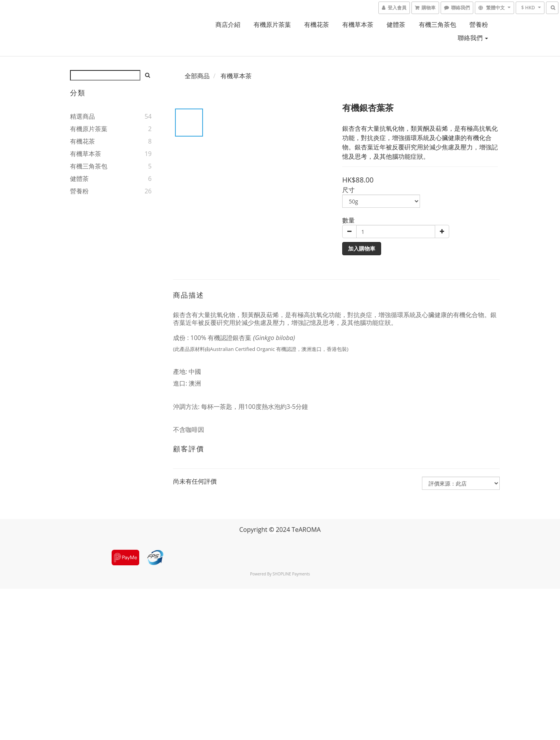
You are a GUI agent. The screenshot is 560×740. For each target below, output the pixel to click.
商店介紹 (228, 25)
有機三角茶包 (437, 25)
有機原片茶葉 (272, 25)
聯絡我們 (473, 38)
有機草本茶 (358, 25)
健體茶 (396, 25)
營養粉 (479, 25)
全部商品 (197, 76)
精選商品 (82, 116)
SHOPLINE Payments (291, 574)
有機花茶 (317, 25)
